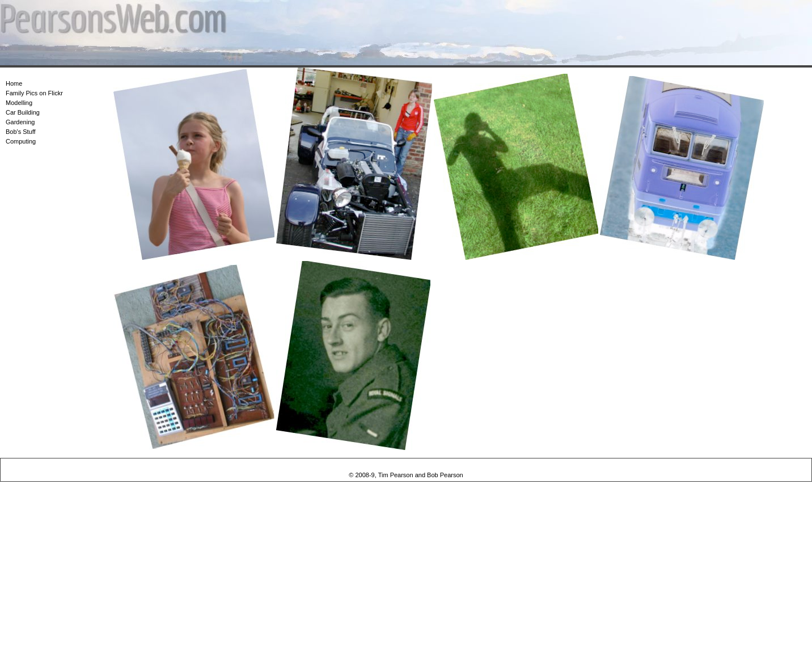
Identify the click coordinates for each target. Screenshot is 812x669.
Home (14, 83)
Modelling (19, 103)
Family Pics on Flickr (34, 93)
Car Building (23, 112)
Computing (21, 141)
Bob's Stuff (21, 132)
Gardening (20, 122)
